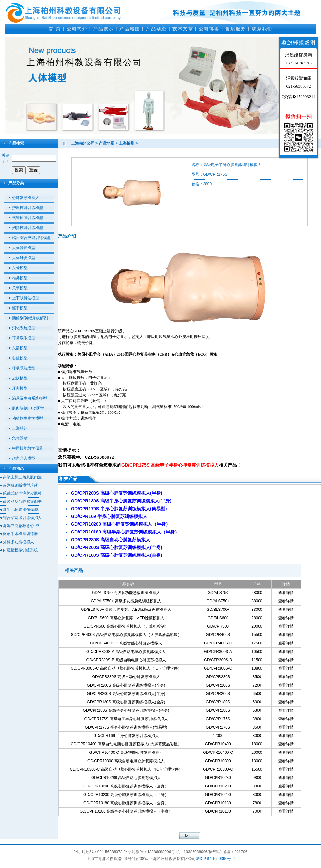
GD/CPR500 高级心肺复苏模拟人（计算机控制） (126, 626)
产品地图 (130, 29)
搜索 (19, 170)
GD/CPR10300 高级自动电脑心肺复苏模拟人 (126, 761)
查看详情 (286, 593)
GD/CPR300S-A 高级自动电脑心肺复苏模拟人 (126, 652)
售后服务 (236, 29)
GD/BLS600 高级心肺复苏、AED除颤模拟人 (126, 618)
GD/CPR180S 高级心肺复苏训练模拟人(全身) (126, 702)
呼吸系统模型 (24, 368)
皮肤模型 (20, 378)
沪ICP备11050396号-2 (215, 859)
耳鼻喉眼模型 (24, 338)
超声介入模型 (24, 458)
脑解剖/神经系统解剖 (30, 318)
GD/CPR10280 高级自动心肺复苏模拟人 (126, 778)
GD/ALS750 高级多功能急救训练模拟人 (126, 593)
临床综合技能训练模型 (31, 238)
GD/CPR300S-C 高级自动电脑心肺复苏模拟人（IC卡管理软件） (126, 668)
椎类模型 (20, 278)
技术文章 (183, 29)
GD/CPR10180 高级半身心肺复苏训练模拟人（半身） (126, 811)
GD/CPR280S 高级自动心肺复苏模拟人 (126, 677)
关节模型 (20, 288)
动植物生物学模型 (28, 418)
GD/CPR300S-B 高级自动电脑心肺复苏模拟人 (126, 660)
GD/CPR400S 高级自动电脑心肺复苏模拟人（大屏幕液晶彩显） (126, 635)
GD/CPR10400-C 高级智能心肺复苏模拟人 (126, 753)
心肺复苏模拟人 (26, 198)
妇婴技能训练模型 (28, 228)
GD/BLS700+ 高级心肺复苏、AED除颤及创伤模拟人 (126, 610)
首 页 (55, 29)
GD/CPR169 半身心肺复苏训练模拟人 (126, 736)
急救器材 (20, 438)
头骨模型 (20, 268)
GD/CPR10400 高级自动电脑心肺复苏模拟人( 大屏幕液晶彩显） (126, 744)
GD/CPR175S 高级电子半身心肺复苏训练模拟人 (126, 719)
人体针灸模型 (24, 258)
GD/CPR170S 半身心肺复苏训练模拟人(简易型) (126, 727)
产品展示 (104, 29)
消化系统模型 (24, 328)
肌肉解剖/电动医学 (28, 408)
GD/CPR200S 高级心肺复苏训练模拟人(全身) (126, 685)
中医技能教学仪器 (28, 448)
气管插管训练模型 (28, 218)
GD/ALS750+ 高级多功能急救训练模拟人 (126, 601)
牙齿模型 (20, 388)
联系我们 (262, 29)
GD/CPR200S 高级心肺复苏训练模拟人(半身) (126, 694)
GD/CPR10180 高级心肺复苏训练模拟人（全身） (126, 803)
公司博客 (209, 29)
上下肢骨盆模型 (26, 298)
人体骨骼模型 (24, 248)
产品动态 (156, 29)
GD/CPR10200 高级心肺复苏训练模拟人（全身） (126, 786)
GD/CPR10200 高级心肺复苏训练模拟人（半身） (126, 795)
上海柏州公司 (83, 143)
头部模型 (20, 348)
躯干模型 (20, 308)
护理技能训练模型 (28, 208)
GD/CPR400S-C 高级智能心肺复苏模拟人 (126, 643)
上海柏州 (20, 428)
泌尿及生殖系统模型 (29, 398)
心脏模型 (20, 358)
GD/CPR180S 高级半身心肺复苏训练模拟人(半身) (126, 710)
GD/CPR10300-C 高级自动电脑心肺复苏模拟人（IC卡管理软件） (126, 769)
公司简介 (77, 29)
